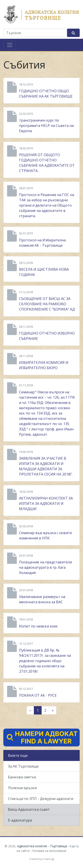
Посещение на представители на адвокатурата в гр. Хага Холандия (45, 567)
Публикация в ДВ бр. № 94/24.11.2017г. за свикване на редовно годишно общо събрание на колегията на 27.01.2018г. (45, 661)
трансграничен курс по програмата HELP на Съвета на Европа (46, 126)
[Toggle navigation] (10, 45)
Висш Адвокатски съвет (29, 809)
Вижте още (18, 755)
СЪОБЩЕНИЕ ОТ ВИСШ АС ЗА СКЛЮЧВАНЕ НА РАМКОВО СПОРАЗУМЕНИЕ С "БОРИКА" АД (47, 304)
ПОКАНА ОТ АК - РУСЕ (38, 695)
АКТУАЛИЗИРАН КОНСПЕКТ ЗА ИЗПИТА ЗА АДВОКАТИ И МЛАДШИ (46, 503)
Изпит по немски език (38, 626)
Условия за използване (49, 851)
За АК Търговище (23, 766)
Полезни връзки (22, 788)
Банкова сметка (22, 777)
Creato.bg (48, 859)
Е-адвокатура (20, 820)
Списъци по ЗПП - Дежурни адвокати (41, 799)
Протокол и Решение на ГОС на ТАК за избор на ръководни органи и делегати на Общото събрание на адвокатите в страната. (47, 205)
